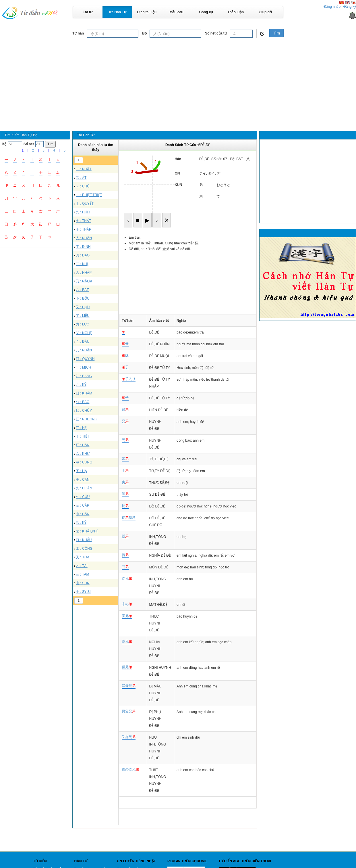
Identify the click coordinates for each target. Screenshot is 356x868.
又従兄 (129, 737)
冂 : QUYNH (85, 359)
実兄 (127, 616)
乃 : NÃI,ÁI (84, 281)
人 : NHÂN (84, 238)
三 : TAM (82, 574)
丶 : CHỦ (83, 186)
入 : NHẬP (84, 273)
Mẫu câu (176, 12)
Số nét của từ (216, 33)
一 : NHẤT (84, 169)
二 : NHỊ (82, 264)
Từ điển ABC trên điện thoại (245, 861)
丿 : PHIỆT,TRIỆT (89, 195)
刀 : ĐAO (83, 255)
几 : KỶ (81, 385)
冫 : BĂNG (84, 376)
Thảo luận (236, 12)
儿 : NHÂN (84, 350)
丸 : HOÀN (84, 488)
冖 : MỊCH (83, 367)
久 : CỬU (83, 497)
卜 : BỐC (83, 298)
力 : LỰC (82, 324)
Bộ (144, 33)
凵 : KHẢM (84, 393)
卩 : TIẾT (83, 436)
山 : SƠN (83, 583)
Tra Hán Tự (117, 12)
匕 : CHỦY (84, 411)
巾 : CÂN (83, 514)
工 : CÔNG (84, 549)
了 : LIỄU (83, 316)
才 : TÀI (82, 566)
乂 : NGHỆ (84, 333)
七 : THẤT (83, 221)
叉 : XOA (83, 557)
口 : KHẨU (84, 540)
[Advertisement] (178, 82)
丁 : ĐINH (83, 247)
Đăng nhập (332, 7)
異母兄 (129, 686)
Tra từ (88, 12)
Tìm (276, 33)
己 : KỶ (81, 523)
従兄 (127, 578)
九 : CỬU (83, 212)
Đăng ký (350, 7)
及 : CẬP (83, 505)
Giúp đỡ (265, 12)
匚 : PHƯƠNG (87, 419)
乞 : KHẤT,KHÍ (87, 531)
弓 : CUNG (84, 462)
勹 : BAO (83, 402)
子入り (129, 379)
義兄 (127, 641)
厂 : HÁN (83, 445)
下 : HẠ (81, 471)
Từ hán (78, 33)
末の (127, 604)
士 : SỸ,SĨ (83, 592)
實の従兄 (130, 769)
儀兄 (127, 667)
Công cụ (206, 12)
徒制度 (129, 518)
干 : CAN (83, 480)
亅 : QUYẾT (85, 204)
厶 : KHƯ (83, 454)
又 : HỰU (83, 307)
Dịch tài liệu (147, 12)
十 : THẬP (84, 229)
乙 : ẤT (81, 178)
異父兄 (129, 711)
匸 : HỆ (81, 428)
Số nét (29, 144)
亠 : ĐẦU (83, 342)
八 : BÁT (82, 290)
